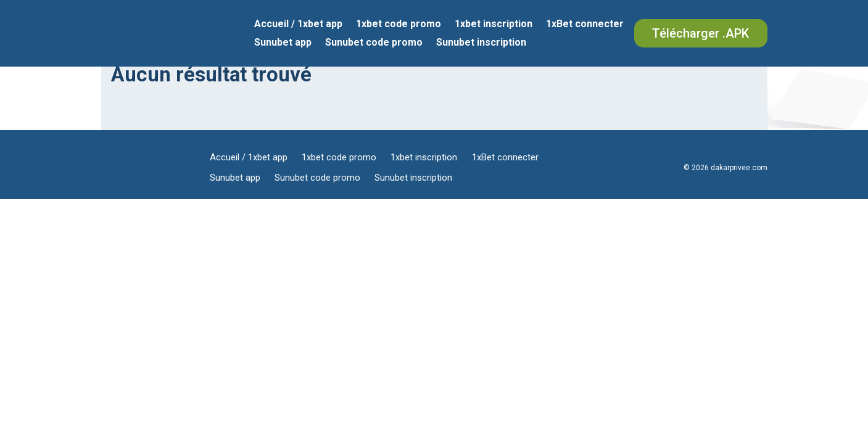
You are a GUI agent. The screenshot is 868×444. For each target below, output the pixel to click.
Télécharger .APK (701, 33)
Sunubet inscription (481, 43)
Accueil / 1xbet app (298, 25)
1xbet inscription (494, 25)
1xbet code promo (399, 25)
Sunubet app (283, 43)
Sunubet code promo (374, 43)
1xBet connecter (585, 25)
